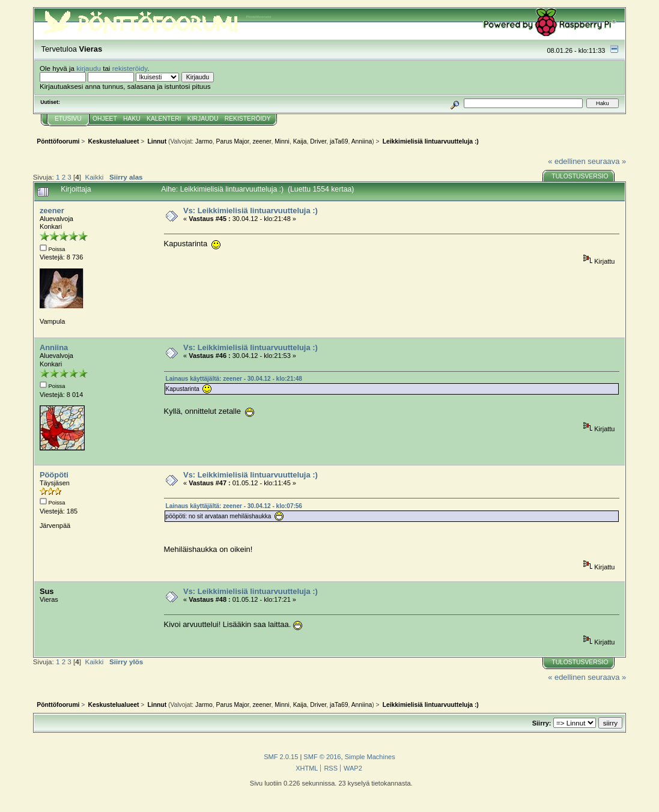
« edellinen (566, 161)
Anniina (362, 141)
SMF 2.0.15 (281, 757)
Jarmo (204, 141)
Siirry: (542, 723)
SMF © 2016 (322, 757)
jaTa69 (339, 141)
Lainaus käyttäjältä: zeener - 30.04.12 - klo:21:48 (234, 379)
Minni (282, 141)
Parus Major (233, 141)
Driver (318, 141)
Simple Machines (370, 757)
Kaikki (94, 177)
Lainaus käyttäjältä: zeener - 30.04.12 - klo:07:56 (234, 506)
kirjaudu (89, 68)
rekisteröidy (130, 68)
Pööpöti (54, 475)
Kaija (300, 141)
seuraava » (607, 161)
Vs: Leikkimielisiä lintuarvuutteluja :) (251, 211)
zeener (262, 141)
